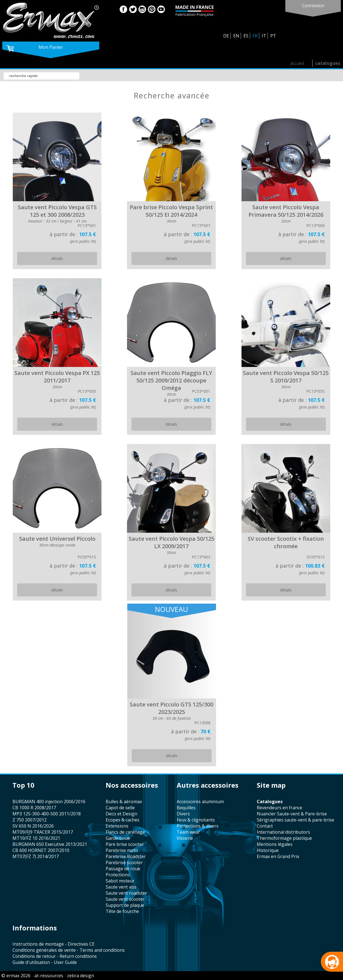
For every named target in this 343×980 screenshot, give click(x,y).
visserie (185, 838)
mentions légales (275, 844)
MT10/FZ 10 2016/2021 (36, 838)
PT (273, 36)
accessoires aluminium (200, 802)
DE (226, 36)
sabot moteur (120, 881)
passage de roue (123, 869)
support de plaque (125, 905)
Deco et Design (121, 814)
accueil (297, 63)
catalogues (328, 63)
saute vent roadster (126, 893)
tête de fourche (122, 911)
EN (236, 36)
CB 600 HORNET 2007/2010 (41, 850)
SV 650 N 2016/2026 (33, 826)
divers (183, 814)
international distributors (283, 832)
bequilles (186, 808)
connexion (313, 6)
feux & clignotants (196, 820)
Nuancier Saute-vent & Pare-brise (292, 814)
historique (268, 850)
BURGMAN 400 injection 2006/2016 (49, 802)
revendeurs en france (280, 808)
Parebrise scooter (124, 862)
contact (265, 826)
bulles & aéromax (124, 802)
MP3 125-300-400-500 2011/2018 (47, 814)
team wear (188, 832)
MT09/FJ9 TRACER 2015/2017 (43, 832)
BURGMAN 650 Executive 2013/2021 (50, 844)
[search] (41, 76)
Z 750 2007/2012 (30, 820)
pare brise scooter (125, 844)
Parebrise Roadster (126, 856)
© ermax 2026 (16, 976)
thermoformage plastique (284, 838)
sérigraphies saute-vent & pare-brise (295, 820)
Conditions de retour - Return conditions (55, 956)
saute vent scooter (125, 899)
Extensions (117, 826)
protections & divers (198, 826)
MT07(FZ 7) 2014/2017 (36, 856)
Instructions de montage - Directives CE (54, 944)
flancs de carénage (125, 832)
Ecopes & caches (123, 820)
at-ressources (49, 976)
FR (255, 36)
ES (246, 36)
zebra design (81, 976)
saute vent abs (121, 887)
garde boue (118, 838)
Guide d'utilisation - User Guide (45, 962)
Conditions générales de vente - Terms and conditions (69, 950)
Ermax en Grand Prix (278, 856)
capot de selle (120, 808)
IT (264, 36)
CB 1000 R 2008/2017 (34, 808)
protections (118, 875)
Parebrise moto (122, 850)
